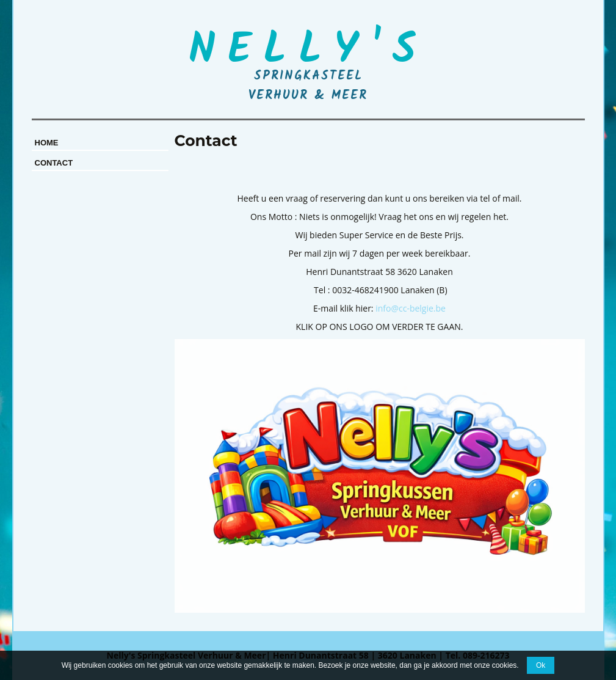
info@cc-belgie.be (411, 308)
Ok (541, 665)
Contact (54, 163)
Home (47, 143)
